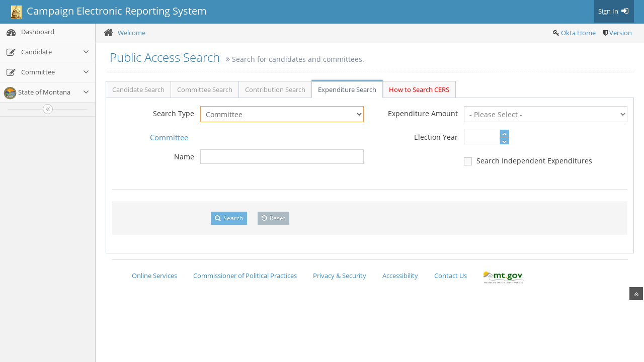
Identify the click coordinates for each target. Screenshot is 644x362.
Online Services (154, 276)
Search (229, 218)
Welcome (132, 33)
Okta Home (578, 33)
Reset (273, 218)
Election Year (436, 137)
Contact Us (451, 276)
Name (184, 157)
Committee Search (205, 89)
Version (621, 33)
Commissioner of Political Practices (245, 276)
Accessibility (400, 276)
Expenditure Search (347, 89)
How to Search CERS (419, 89)
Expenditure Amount (423, 113)
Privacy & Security (340, 276)
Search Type (174, 113)
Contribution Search (275, 89)
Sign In (614, 11)
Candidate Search (138, 89)
